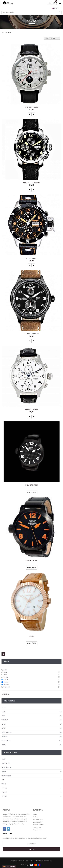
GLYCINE (4, 724)
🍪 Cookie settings (9, 866)
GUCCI (3, 728)
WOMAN (4, 784)
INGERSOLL (5, 737)
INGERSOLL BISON (31, 258)
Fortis (4, 675)
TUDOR (3, 712)
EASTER (4, 772)
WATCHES (8, 32)
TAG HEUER (5, 720)
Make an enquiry (32, 492)
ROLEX (3, 708)
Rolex (4, 670)
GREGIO (31, 636)
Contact (35, 817)
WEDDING (4, 792)
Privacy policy (37, 827)
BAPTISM (4, 788)
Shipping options (38, 822)
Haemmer (6, 682)
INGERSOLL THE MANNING (32, 183)
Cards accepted (31, 865)
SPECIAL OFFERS (6, 741)
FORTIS (3, 716)
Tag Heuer (6, 687)
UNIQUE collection (6, 776)
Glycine (5, 677)
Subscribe (32, 849)
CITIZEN (4, 745)
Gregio (5, 680)
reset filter (5, 694)
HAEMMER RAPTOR (31, 485)
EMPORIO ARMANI (6, 732)
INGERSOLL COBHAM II (32, 334)
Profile (35, 814)
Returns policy (37, 830)
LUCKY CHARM (6, 763)
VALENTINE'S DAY (6, 767)
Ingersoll (5, 684)
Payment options (38, 819)
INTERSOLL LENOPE (31, 107)
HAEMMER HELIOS (31, 561)
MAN (3, 780)
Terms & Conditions (39, 825)
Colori (4, 672)
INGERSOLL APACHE (31, 409)
